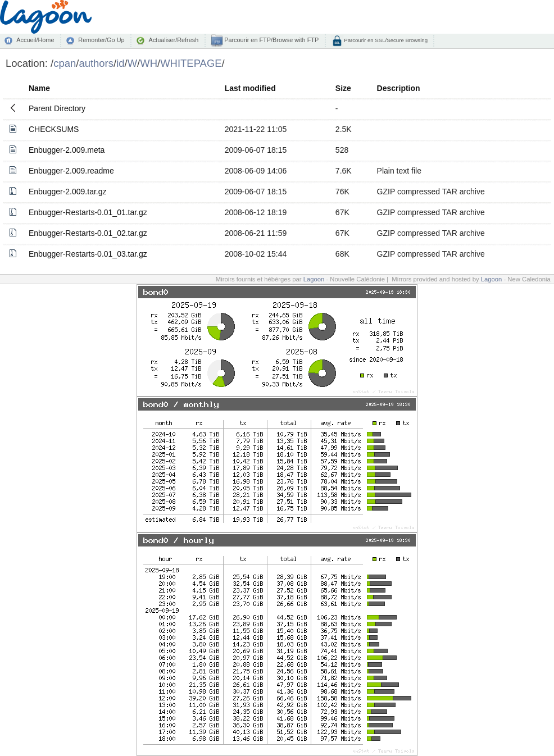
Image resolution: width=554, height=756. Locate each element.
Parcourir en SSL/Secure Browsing (385, 40)
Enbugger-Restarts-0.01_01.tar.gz (88, 212)
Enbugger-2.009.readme (71, 171)
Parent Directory (57, 108)
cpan (65, 63)
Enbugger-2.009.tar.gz (68, 192)
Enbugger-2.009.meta (67, 150)
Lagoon (314, 279)
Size (343, 88)
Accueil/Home (35, 40)
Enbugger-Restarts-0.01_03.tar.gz (88, 254)
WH (149, 63)
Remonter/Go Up (101, 40)
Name (39, 88)
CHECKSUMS (54, 129)
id (120, 63)
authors (96, 63)
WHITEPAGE (191, 63)
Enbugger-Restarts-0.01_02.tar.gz (88, 233)
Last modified (250, 88)
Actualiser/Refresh (173, 40)
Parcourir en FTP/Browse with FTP (271, 40)
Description (399, 88)
